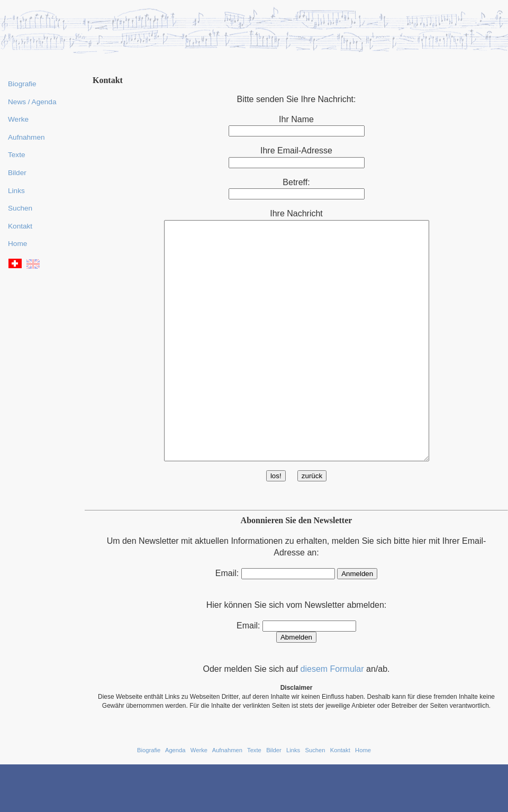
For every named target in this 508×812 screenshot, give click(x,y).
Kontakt (20, 226)
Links (16, 191)
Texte (17, 155)
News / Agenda (32, 102)
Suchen (20, 208)
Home (17, 244)
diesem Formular (332, 717)
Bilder (17, 173)
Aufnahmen (26, 137)
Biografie (22, 84)
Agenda (175, 798)
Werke (18, 119)
